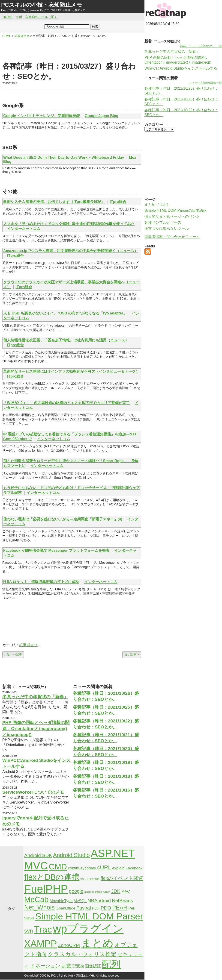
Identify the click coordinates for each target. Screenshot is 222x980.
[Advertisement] (72, 50)
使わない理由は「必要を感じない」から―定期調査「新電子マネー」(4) (63, 519)
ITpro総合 (118, 202)
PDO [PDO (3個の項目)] (106, 908)
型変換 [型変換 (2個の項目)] (78, 966)
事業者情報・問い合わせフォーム (172, 237)
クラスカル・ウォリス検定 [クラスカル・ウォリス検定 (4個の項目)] (82, 954)
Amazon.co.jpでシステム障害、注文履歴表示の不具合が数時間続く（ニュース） (71, 251)
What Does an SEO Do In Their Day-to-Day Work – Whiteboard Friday (64, 157)
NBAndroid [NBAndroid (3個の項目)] (99, 900)
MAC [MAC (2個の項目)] (126, 891)
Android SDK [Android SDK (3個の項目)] (38, 855)
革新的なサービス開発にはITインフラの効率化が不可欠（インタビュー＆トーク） (71, 371)
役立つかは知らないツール (167, 228)
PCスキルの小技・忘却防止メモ (42, 5)
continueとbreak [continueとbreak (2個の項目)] (82, 868)
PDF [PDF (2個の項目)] (96, 908)
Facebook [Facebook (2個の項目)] (134, 868)
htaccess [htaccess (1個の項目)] (89, 892)
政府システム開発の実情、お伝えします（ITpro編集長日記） (54, 202)
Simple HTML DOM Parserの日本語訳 (176, 210)
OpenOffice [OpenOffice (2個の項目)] (65, 908)
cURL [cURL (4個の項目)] (104, 867)
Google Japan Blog (102, 116)
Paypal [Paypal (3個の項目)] (84, 908)
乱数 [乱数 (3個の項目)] (66, 966)
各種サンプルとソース (163, 222)
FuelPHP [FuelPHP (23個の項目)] (46, 889)
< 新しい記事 (13, 654)
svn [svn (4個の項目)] (29, 931)
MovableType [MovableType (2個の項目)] (61, 901)
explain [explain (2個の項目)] (118, 868)
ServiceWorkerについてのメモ (33, 792)
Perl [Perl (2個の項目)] (132, 908)
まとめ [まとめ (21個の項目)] (97, 943)
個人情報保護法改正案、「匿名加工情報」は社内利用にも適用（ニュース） (66, 340)
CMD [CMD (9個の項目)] (58, 867)
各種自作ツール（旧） (42, 17)
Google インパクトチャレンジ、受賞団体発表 (42, 116)
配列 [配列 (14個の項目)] (111, 964)
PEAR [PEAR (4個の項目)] (120, 908)
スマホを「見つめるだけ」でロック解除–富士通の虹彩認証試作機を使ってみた (69, 224)
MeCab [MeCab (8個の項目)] (36, 899)
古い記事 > (132, 654)
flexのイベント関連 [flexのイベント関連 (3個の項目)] (122, 878)
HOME (7, 17)
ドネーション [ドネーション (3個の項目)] (45, 966)
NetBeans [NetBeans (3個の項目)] (122, 900)
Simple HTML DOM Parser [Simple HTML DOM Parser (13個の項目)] (89, 916)
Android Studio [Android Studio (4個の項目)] (71, 855)
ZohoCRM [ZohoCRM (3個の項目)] (69, 945)
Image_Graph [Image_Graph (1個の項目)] (103, 892)
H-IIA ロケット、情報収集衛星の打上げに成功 (41, 582)
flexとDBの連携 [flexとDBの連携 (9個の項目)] (52, 877)
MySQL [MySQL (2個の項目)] (80, 901)
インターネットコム (24, 229)
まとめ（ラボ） (157, 204)
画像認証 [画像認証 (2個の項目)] (93, 966)
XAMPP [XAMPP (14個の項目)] (41, 944)
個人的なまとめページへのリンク (172, 216)
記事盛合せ (28, 645)
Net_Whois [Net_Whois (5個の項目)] (39, 907)
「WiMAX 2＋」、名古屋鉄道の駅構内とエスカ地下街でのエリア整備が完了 (66, 403)
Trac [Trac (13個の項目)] (43, 929)
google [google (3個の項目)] (76, 891)
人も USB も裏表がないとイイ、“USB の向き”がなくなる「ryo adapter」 (65, 313)
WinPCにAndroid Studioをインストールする (181, 68)
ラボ (19, 17)
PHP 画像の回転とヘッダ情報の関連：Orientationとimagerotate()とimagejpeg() (36, 729)
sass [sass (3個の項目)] (29, 918)
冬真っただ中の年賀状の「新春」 (35, 697)
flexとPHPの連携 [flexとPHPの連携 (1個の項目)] (90, 879)
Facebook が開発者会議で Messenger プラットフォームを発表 (56, 550)
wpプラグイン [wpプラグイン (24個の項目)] (88, 929)
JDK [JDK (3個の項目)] (116, 891)
